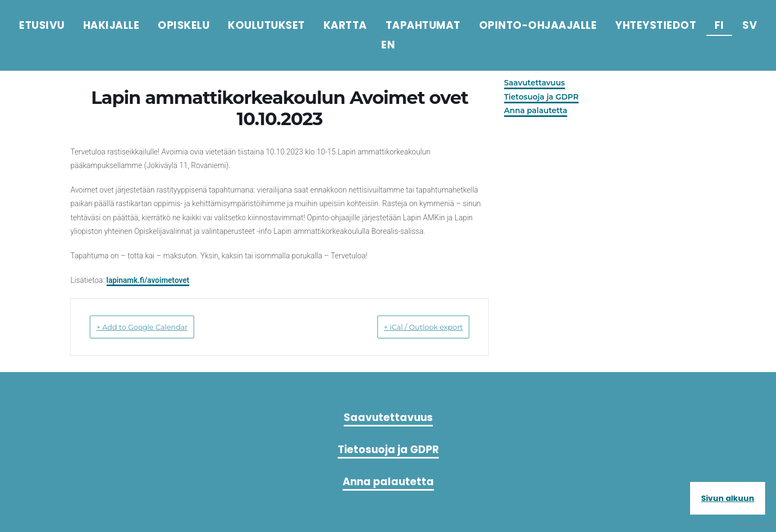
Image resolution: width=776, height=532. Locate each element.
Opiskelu (184, 25)
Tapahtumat (423, 25)
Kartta (345, 25)
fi (719, 25)
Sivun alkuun (728, 498)
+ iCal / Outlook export (408, 327)
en (388, 45)
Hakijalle (111, 25)
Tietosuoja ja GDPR (542, 97)
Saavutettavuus (535, 83)
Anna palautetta (536, 110)
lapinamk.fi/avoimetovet (148, 280)
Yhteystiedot (656, 25)
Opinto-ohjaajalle (538, 25)
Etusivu (42, 25)
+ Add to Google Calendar (159, 327)
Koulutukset (266, 25)
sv (750, 25)
